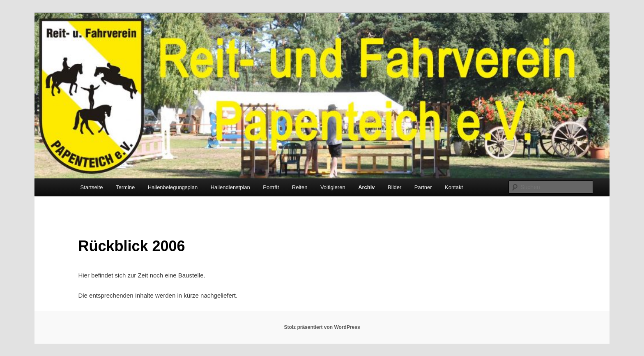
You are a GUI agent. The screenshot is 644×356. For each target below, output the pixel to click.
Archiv (366, 187)
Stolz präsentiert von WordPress (322, 327)
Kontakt (454, 187)
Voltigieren (333, 187)
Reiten (300, 187)
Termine (125, 187)
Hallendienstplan (230, 187)
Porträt (271, 187)
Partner (423, 187)
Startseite (92, 187)
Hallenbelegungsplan (173, 187)
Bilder (394, 187)
